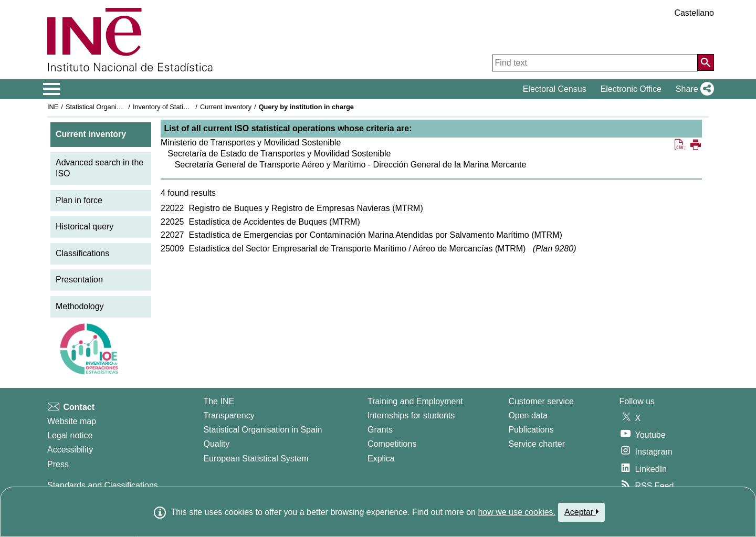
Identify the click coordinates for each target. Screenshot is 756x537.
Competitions (392, 444)
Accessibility (70, 450)
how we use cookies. (517, 512)
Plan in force (79, 200)
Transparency (229, 415)
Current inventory (226, 107)
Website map (72, 421)
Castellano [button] (694, 13)
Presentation (79, 280)
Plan (554, 249)
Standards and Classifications (103, 485)
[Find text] (595, 63)
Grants (380, 430)
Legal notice (70, 435)
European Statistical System (256, 459)
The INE (219, 401)
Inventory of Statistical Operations (183, 107)
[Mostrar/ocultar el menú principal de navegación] (52, 89)
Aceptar (581, 512)
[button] (693, 89)
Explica (381, 459)
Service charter (537, 444)
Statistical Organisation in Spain (113, 107)
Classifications (82, 253)
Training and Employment (415, 401)
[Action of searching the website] (706, 62)
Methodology (80, 306)
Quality (216, 444)
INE (53, 107)
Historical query (85, 227)
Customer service (541, 401)
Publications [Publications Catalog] (531, 430)
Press (58, 464)
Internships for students (411, 415)
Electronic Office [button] (631, 89)
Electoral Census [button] (555, 89)
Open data (528, 415)
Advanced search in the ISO (99, 168)
